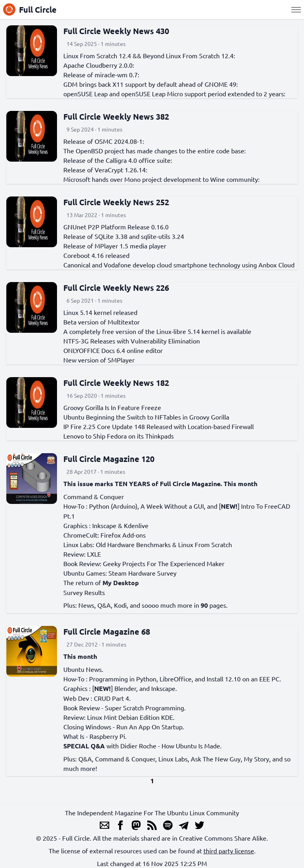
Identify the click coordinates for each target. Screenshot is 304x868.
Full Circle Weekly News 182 (116, 383)
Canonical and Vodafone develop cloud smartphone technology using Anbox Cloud (179, 265)
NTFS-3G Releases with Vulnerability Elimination (132, 341)
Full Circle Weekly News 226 (116, 288)
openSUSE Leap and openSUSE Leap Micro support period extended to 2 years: (174, 93)
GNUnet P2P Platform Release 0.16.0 (116, 227)
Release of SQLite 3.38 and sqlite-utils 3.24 (124, 236)
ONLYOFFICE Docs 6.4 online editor (113, 350)
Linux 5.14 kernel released (100, 312)
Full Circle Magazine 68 (107, 631)
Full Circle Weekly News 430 (116, 31)
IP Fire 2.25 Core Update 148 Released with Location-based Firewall (159, 426)
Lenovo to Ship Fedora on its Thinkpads (119, 436)
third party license (229, 851)
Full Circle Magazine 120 (109, 459)
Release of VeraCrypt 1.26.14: (105, 170)
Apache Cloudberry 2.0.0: (99, 65)
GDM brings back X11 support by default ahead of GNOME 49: (151, 84)
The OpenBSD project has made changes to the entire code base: (155, 151)
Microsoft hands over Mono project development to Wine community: (161, 179)
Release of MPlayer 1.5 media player (115, 246)
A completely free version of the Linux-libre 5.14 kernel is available (157, 331)
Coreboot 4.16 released (96, 255)
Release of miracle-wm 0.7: (101, 74)
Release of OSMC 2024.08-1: (104, 141)
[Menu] (296, 10)
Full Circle (30, 10)
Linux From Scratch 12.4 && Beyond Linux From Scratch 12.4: (149, 55)
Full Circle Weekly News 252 (116, 202)
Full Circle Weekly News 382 (116, 116)
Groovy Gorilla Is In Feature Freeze (112, 407)
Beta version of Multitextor (102, 322)
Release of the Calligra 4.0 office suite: (118, 160)
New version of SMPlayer (99, 360)
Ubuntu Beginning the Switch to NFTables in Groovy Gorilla (146, 417)
